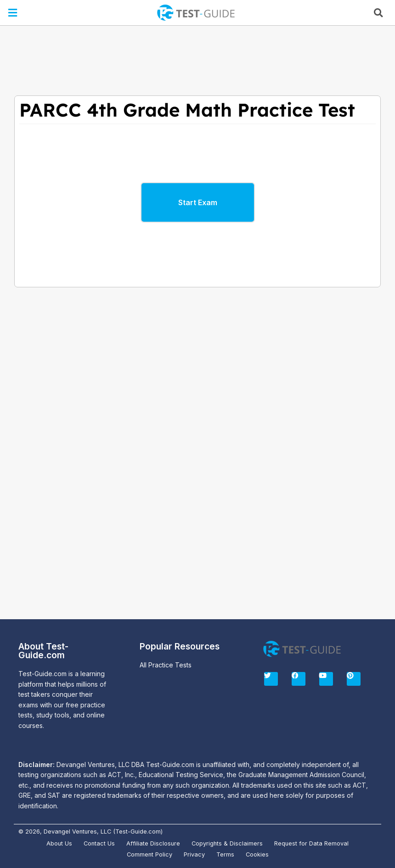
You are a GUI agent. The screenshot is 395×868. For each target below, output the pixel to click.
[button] (13, 13)
